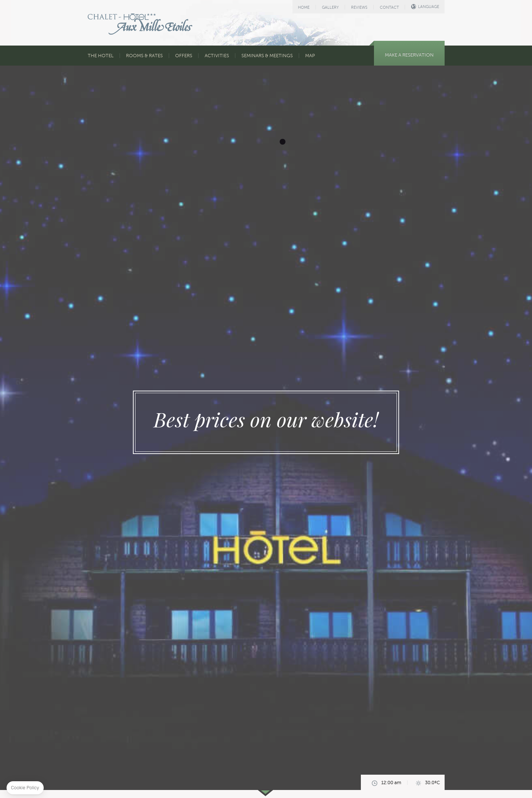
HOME (304, 7)
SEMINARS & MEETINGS (267, 56)
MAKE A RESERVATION (409, 55)
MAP (310, 56)
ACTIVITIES (217, 56)
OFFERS (184, 56)
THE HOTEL (101, 56)
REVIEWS (359, 7)
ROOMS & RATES (144, 56)
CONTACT (389, 7)
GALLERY (330, 7)
